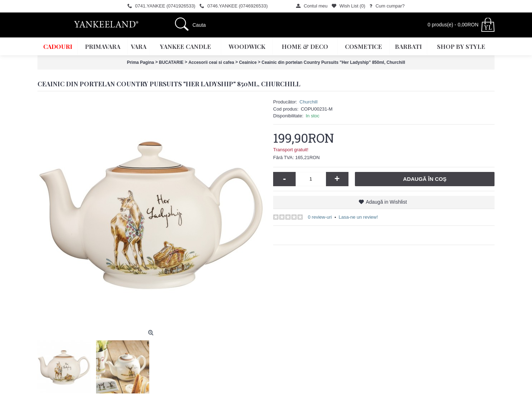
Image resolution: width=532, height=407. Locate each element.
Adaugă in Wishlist (386, 202)
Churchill (309, 102)
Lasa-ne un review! (358, 217)
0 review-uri (320, 217)
